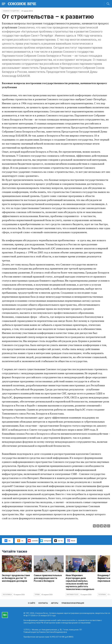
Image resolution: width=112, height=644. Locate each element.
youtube (33, 541)
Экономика (7, 595)
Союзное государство (11, 11)
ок (20, 541)
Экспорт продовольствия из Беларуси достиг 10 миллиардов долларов (16, 578)
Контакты (43, 603)
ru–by (58, 541)
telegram (46, 541)
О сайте (32, 603)
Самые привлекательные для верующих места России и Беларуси (48, 578)
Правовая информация (73, 603)
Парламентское (73, 595)
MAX (71, 541)
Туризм (37, 595)
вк (8, 541)
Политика (102, 595)
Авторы (55, 603)
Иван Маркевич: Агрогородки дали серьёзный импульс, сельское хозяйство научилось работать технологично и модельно (80, 582)
